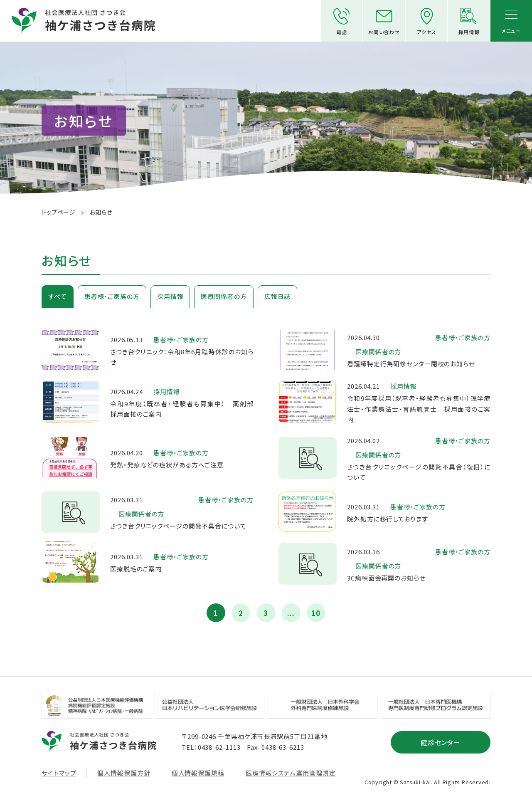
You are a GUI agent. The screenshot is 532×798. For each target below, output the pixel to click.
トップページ (59, 212)
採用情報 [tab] (170, 296)
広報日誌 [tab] (278, 296)
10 (316, 613)
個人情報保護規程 (198, 773)
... (291, 613)
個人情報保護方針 (124, 773)
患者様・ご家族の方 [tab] (112, 296)
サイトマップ (59, 773)
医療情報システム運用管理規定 (291, 773)
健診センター (441, 742)
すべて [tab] (58, 296)
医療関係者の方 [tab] (224, 296)
